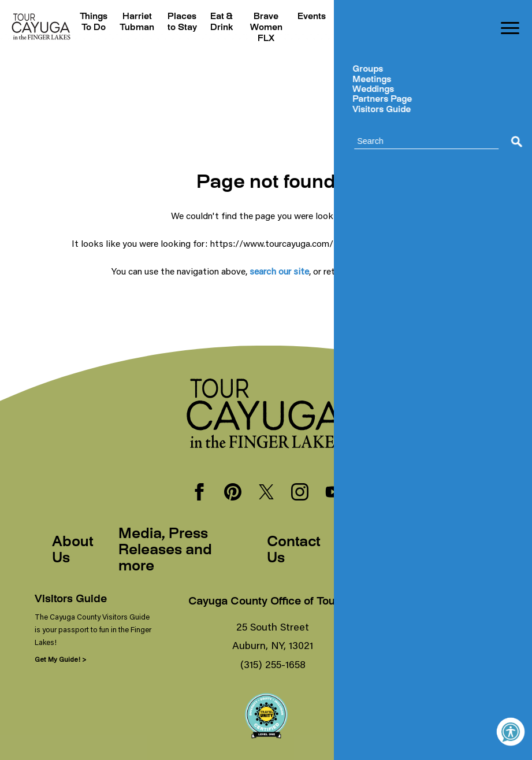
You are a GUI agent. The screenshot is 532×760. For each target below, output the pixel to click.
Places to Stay (181, 28)
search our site (279, 271)
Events (307, 17)
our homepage (390, 271)
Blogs (448, 17)
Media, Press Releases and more (165, 551)
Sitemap (451, 551)
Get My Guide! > (60, 659)
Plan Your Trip (347, 28)
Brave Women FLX (261, 28)
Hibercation (399, 17)
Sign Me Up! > (410, 659)
